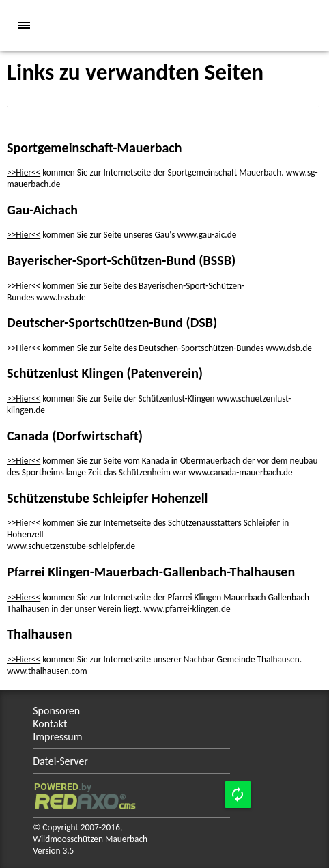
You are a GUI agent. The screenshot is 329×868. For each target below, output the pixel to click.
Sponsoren (56, 711)
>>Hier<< (24, 172)
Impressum (57, 737)
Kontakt (50, 724)
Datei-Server (60, 761)
